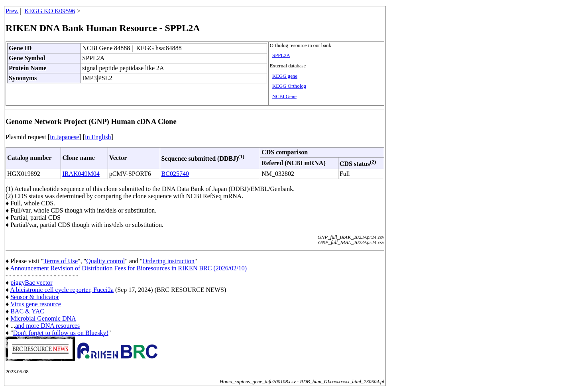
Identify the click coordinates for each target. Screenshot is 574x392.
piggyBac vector (31, 283)
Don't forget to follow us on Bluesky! (61, 333)
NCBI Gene (284, 97)
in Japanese (64, 137)
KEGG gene (285, 76)
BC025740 (175, 174)
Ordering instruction (169, 261)
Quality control (105, 261)
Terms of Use (61, 261)
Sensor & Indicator (35, 297)
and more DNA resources (47, 326)
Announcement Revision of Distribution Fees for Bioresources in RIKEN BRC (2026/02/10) (128, 268)
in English (98, 137)
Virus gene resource (36, 304)
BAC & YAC (27, 311)
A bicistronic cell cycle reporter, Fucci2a (62, 290)
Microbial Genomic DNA (43, 318)
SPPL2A (281, 55)
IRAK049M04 (81, 174)
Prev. (12, 11)
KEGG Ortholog (289, 86)
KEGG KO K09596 (50, 11)
